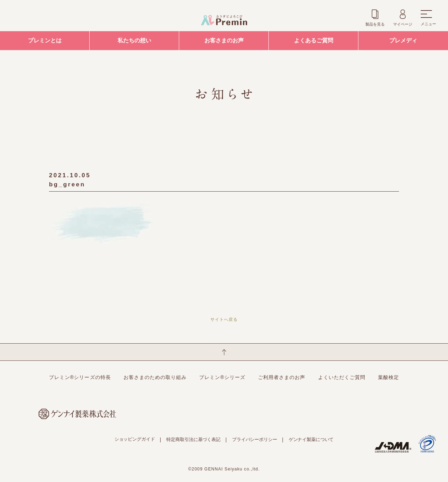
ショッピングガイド (135, 439)
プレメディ (403, 40)
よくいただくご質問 (342, 377)
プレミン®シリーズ (222, 377)
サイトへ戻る (224, 319)
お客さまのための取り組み (155, 377)
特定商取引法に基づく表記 (193, 439)
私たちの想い (134, 40)
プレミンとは (45, 40)
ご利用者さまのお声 (282, 377)
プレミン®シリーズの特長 (80, 377)
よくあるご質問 (314, 40)
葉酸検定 (388, 377)
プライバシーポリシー (255, 439)
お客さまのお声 (224, 40)
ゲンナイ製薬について (311, 439)
